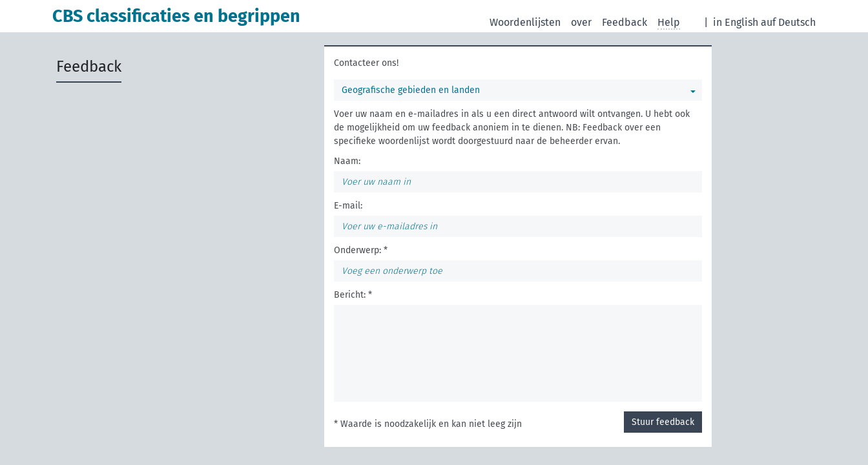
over (581, 22)
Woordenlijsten (525, 22)
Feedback (625, 22)
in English (736, 22)
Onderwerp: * (361, 250)
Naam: (347, 161)
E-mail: (348, 206)
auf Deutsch (788, 22)
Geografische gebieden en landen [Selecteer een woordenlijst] (411, 90)
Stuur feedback (663, 422)
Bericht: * (353, 295)
